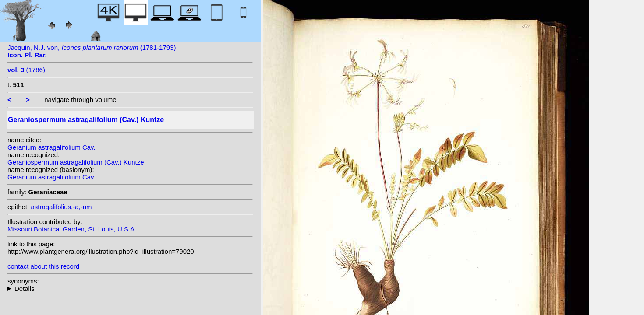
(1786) (26, 70)
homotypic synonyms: (130, 289)
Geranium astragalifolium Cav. (51, 147)
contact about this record (43, 266)
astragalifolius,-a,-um (61, 207)
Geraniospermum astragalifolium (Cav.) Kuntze (76, 162)
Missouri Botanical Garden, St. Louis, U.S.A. (72, 229)
